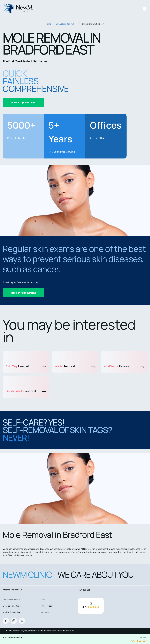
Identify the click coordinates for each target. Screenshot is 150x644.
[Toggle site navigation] (145, 9)
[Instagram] (14, 621)
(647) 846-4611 (139, 641)
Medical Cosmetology (12, 612)
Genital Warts (26, 391)
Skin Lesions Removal (65, 24)
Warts (75, 366)
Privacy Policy (47, 606)
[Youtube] (22, 621)
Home (48, 24)
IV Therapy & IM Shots (12, 606)
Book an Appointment (24, 102)
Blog (43, 600)
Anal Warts (124, 366)
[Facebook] (6, 621)
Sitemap (45, 612)
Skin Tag (26, 366)
